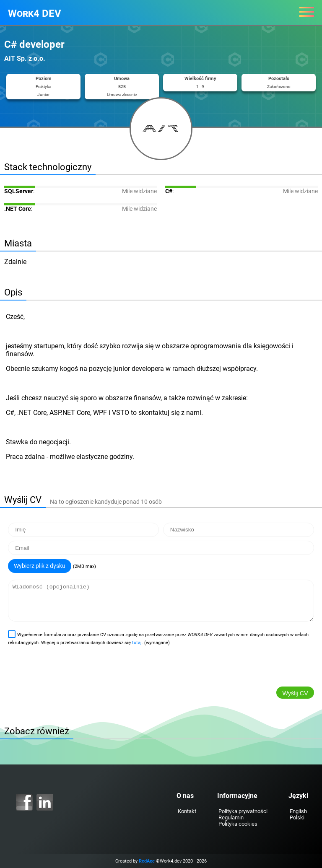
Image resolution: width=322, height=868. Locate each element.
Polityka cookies (238, 824)
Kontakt (187, 811)
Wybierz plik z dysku (40, 566)
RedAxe (147, 861)
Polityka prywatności (243, 811)
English (298, 811)
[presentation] (70, 668)
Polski (297, 817)
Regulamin (231, 817)
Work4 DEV (35, 13)
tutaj (137, 643)
